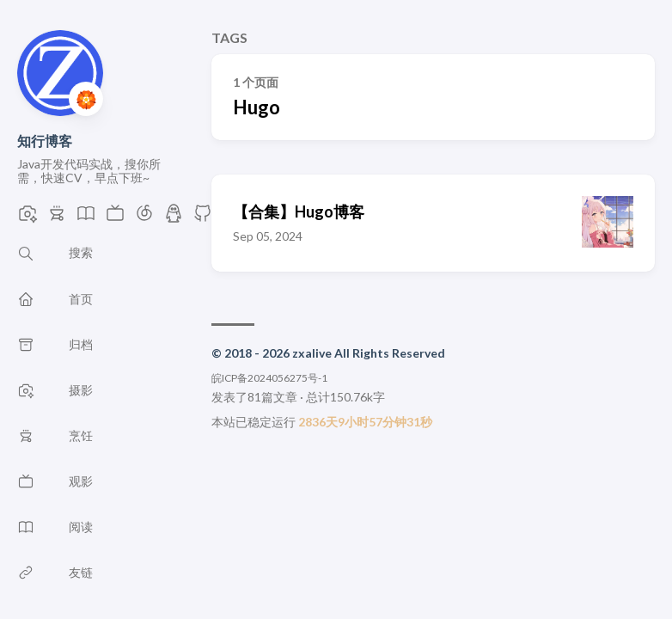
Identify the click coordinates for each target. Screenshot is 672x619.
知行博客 (45, 141)
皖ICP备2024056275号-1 (269, 378)
